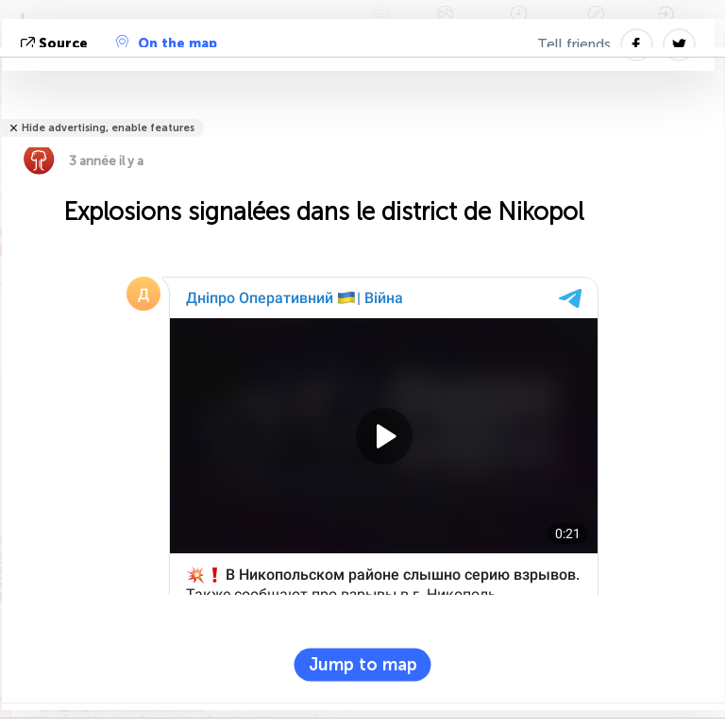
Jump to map (363, 665)
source (56, 44)
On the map (167, 43)
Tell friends (574, 44)
